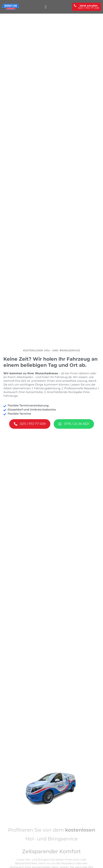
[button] (46, 7)
